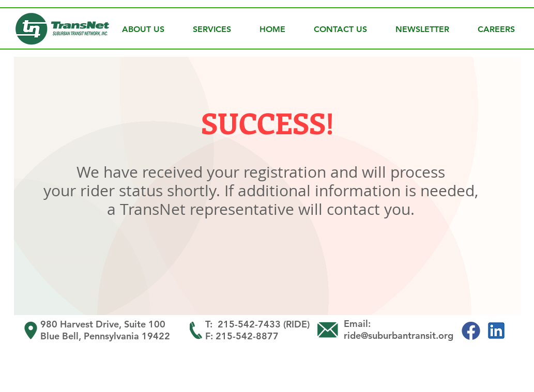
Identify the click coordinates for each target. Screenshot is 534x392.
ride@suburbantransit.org (399, 335)
